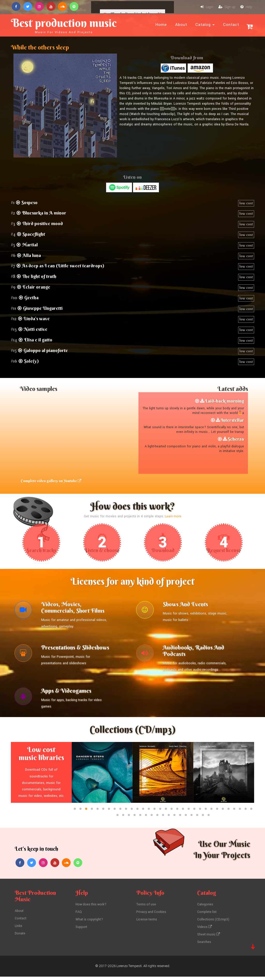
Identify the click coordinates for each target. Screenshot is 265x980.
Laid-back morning (224, 401)
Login (207, 7)
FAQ (79, 916)
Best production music (70, 25)
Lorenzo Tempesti (129, 969)
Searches (204, 946)
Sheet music (209, 938)
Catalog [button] (205, 25)
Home (161, 25)
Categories (205, 909)
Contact (231, 25)
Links (19, 930)
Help (246, 7)
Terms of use (146, 909)
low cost (246, 204)
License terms (147, 923)
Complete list (207, 916)
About (181, 25)
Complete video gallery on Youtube (50, 481)
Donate (20, 937)
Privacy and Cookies (152, 916)
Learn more (173, 517)
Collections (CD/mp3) (214, 923)
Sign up (227, 7)
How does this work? (92, 909)
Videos (205, 931)
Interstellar (232, 421)
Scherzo (236, 439)
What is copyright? (90, 923)
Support (81, 931)
